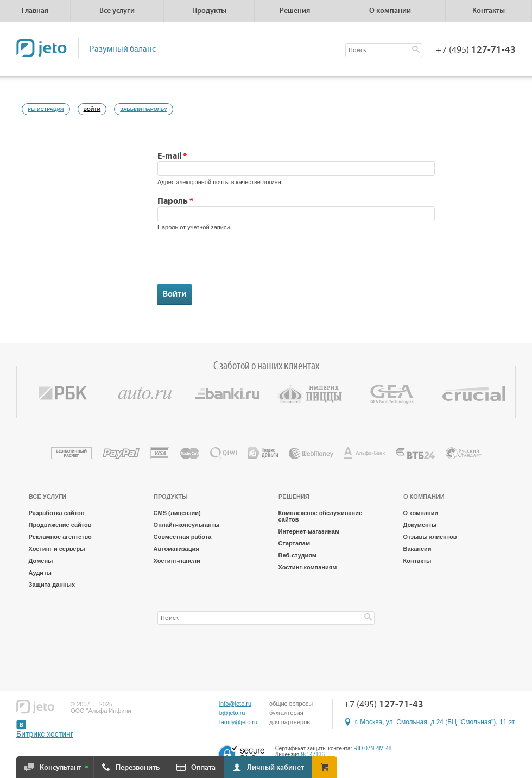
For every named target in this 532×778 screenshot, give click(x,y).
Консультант (61, 768)
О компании (421, 513)
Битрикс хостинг (45, 734)
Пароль (175, 201)
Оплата (203, 768)
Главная (35, 11)
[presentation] (240, 262)
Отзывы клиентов (430, 537)
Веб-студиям (297, 555)
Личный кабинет (275, 768)
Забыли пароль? (144, 109)
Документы (420, 525)
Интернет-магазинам (309, 531)
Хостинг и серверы (57, 549)
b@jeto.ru (232, 713)
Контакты (489, 11)
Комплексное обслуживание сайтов (320, 516)
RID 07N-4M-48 (372, 748)
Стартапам (294, 543)
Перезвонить (138, 768)
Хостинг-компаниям (308, 567)
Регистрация (46, 109)
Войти (95, 108)
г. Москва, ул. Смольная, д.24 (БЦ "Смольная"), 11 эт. (435, 722)
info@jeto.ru (235, 704)
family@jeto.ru (238, 722)
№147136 (313, 754)
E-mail (172, 156)
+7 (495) (476, 50)
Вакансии (417, 549)
